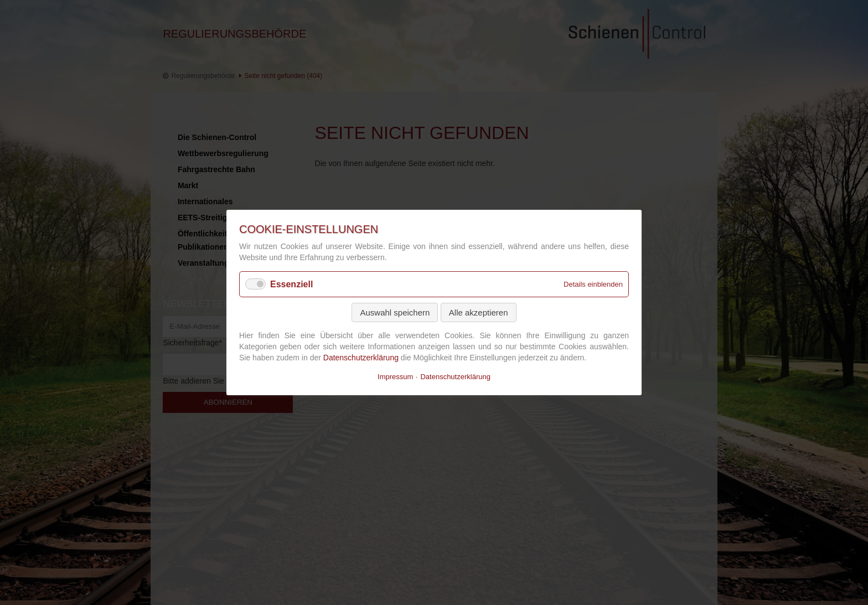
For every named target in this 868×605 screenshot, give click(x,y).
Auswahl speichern (395, 312)
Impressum (395, 377)
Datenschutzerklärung (361, 357)
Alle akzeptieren (479, 312)
